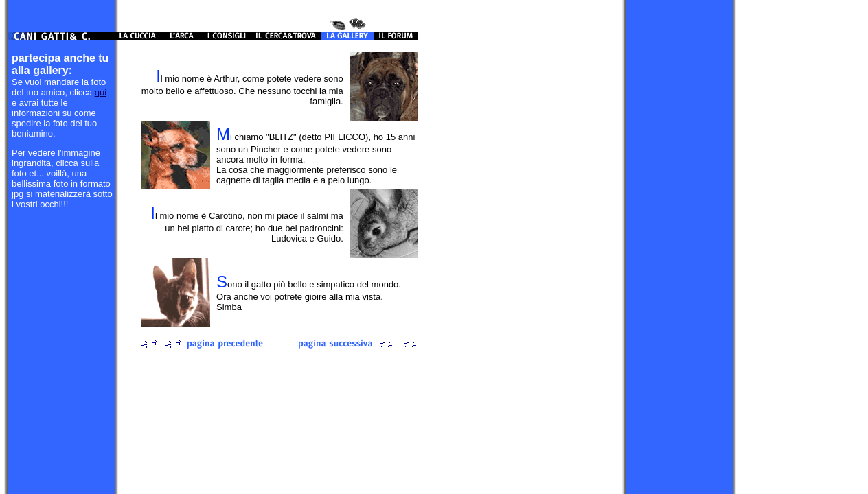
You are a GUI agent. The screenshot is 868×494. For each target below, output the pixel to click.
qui (101, 92)
